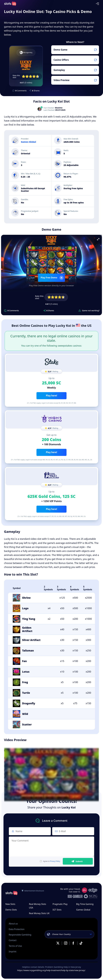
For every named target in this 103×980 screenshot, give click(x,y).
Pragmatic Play (60, 904)
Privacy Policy (55, 861)
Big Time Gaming (85, 904)
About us (13, 924)
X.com (58, 943)
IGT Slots (57, 910)
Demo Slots (11, 910)
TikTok (81, 943)
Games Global (28, 142)
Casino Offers (61, 60)
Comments (21, 91)
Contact (13, 940)
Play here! (51, 396)
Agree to (50, 861)
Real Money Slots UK (39, 913)
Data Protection (17, 929)
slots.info (11, 893)
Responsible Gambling (20, 935)
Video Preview (61, 80)
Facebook (73, 943)
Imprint (13, 952)
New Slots (10, 904)
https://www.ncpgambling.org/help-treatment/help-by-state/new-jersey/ (51, 970)
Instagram (66, 943)
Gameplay (59, 70)
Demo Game (60, 50)
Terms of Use (15, 946)
